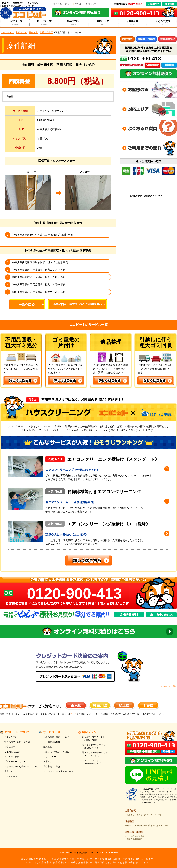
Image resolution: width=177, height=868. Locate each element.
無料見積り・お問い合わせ (17, 742)
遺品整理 (48, 747)
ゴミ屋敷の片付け (52, 742)
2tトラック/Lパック (100, 762)
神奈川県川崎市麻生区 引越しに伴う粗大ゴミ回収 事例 (43, 235)
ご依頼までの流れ (13, 752)
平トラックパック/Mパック (100, 754)
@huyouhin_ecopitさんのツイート (148, 196)
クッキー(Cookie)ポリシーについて (21, 766)
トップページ (15, 23)
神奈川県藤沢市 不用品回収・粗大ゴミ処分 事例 (39, 270)
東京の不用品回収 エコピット (84, 853)
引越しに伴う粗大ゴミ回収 (56, 752)
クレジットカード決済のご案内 (58, 771)
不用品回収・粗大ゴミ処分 (56, 737)
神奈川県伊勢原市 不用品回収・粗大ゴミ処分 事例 (40, 262)
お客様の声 (132, 23)
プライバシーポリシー (62, 4)
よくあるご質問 (162, 23)
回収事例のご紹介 (52, 766)
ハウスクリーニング (53, 757)
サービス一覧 (44, 23)
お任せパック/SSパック (100, 738)
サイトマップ (91, 4)
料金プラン (74, 23)
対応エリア (103, 23)
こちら (73, 714)
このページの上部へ (168, 686)
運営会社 (78, 4)
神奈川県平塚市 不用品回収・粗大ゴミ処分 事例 (39, 285)
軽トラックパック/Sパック (100, 746)
